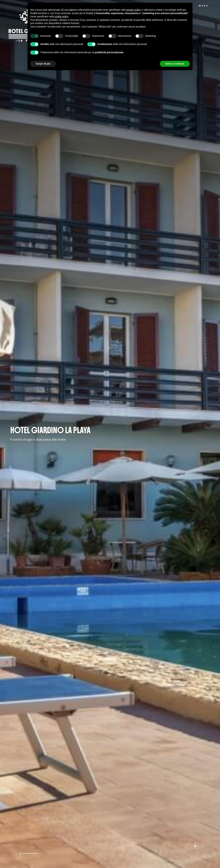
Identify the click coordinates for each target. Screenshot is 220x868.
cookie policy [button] (61, 16)
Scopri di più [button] (43, 64)
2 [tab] (20, 853)
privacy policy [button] (134, 10)
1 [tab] (17, 853)
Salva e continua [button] (175, 64)
